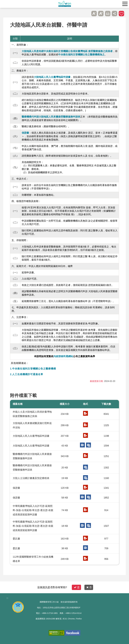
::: (7, 598)
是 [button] (77, 587)
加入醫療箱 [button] (121, 14)
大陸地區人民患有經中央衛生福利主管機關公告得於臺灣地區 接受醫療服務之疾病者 (67, 51)
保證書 (25, 133)
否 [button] (89, 587)
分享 (115, 14)
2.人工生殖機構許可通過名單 (27, 374)
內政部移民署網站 (63, 356)
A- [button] (94, 14)
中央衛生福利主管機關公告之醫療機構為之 (81, 55)
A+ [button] (101, 14)
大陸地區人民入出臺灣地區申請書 (52, 77)
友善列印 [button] (108, 14)
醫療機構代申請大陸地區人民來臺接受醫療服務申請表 (51, 117)
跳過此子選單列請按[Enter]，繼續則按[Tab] (87, 14)
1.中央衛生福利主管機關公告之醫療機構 (33, 369)
